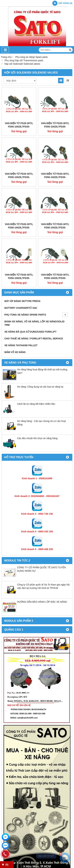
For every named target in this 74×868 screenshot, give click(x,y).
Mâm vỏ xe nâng (15, 352)
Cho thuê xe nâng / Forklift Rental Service (34, 339)
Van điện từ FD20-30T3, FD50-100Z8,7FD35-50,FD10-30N (19, 127)
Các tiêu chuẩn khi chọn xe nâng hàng (37, 438)
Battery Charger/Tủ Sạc (21, 308)
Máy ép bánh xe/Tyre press (22, 301)
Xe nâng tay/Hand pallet (21, 345)
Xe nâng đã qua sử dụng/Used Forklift (30, 332)
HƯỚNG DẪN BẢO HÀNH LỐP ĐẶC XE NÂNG (42, 602)
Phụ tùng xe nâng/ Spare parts (36, 315)
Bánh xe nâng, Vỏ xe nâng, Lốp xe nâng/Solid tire (34, 323)
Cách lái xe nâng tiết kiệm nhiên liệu (36, 404)
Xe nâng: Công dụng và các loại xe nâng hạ (40, 387)
